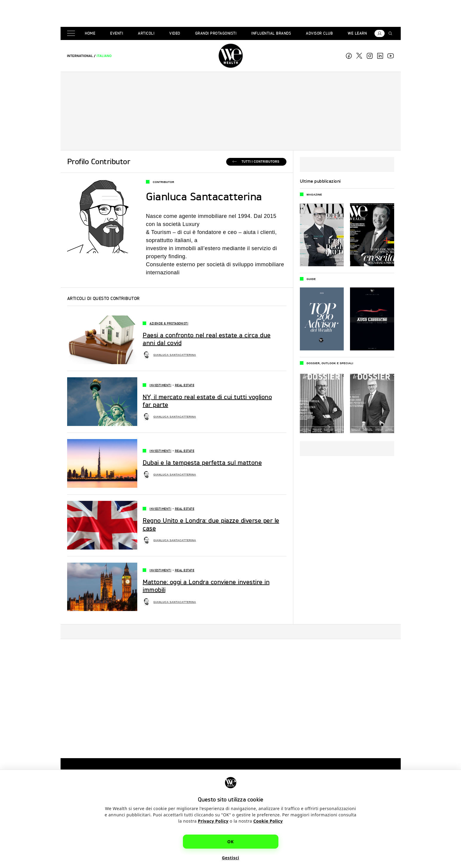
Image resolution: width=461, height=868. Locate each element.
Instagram (370, 56)
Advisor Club (319, 33)
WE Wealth (231, 56)
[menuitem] (80, 56)
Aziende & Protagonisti (169, 323)
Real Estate (185, 385)
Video (175, 33)
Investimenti (160, 385)
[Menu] (72, 34)
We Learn (357, 33)
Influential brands (271, 33)
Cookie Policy (268, 821)
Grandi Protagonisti (216, 33)
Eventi (117, 33)
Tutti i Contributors (260, 162)
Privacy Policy (213, 821)
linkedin (380, 56)
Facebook (349, 56)
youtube (391, 56)
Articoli (146, 33)
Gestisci (230, 858)
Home (90, 33)
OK (230, 842)
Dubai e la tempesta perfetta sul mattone (202, 463)
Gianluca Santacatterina (175, 355)
